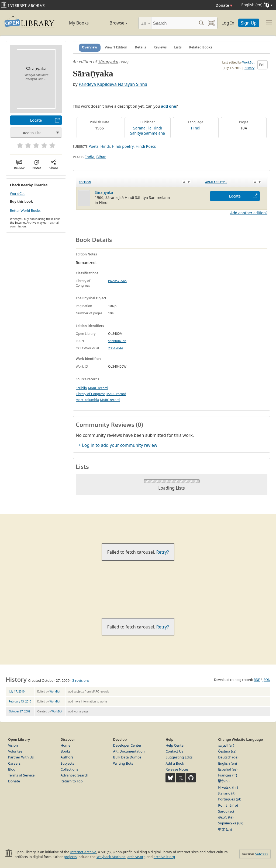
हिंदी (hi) (224, 781)
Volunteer (16, 751)
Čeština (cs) (227, 751)
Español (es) (228, 769)
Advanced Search (75, 775)
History (249, 68)
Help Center (175, 745)
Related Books (201, 47)
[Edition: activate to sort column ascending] (139, 182)
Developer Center (127, 745)
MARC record (98, 388)
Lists (178, 47)
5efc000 (261, 854)
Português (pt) (230, 799)
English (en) (227, 763)
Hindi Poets (146, 146)
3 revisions (81, 680)
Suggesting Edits (179, 757)
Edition (85, 182)
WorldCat (17, 194)
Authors (67, 757)
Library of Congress (91, 394)
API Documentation (129, 751)
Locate (36, 120)
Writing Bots (123, 763)
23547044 (115, 348)
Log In (228, 23)
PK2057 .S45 (117, 281)
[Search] (174, 23)
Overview (90, 47)
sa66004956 (117, 341)
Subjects (67, 763)
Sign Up (249, 23)
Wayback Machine (111, 857)
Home (65, 745)
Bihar (101, 157)
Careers (14, 763)
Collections (70, 769)
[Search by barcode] (211, 23)
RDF (257, 680)
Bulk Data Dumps (127, 757)
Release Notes (177, 769)
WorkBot (248, 62)
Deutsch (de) (228, 757)
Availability (216, 182)
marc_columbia (87, 400)
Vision (13, 745)
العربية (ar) (226, 745)
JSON (267, 680)
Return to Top (72, 781)
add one (168, 106)
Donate (224, 5)
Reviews (160, 47)
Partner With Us (21, 757)
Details (140, 47)
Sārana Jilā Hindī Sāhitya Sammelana (148, 131)
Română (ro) (228, 805)
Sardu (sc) (226, 811)
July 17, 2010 (17, 691)
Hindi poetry (123, 146)
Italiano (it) (227, 793)
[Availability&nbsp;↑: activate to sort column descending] (235, 182)
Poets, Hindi (99, 146)
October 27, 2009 (20, 711)
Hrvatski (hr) (228, 787)
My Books (79, 23)
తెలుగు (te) (226, 817)
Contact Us (174, 751)
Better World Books (25, 211)
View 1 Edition (116, 47)
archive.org (137, 857)
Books (66, 751)
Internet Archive (83, 852)
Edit (262, 65)
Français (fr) (227, 775)
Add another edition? (249, 213)
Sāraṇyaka (108, 62)
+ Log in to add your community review (118, 445)
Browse (113, 23)
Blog (12, 769)
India (90, 157)
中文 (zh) (225, 829)
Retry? (163, 552)
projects (70, 857)
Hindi (196, 128)
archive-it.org (164, 857)
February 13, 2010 (20, 701)
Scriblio (81, 388)
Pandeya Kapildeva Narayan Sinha (113, 84)
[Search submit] (201, 23)
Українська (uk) (231, 823)
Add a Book (175, 763)
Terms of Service (21, 775)
